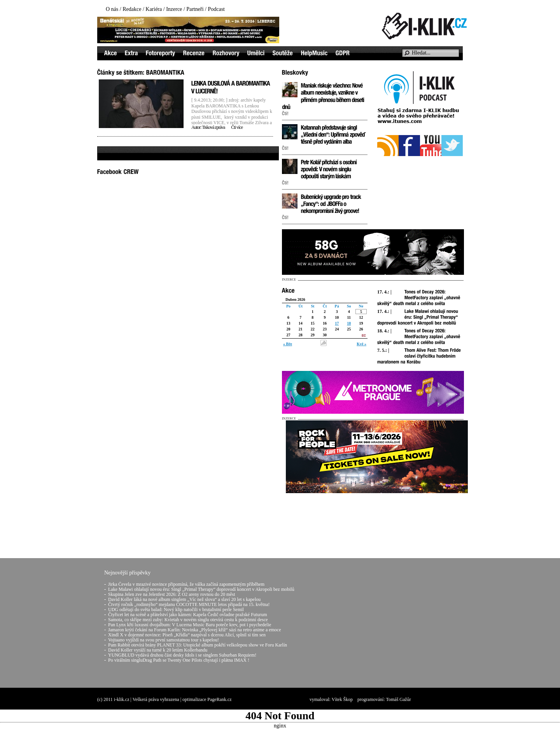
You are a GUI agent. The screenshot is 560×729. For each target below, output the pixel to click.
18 (349, 323)
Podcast (216, 9)
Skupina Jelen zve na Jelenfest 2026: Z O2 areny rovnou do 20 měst (172, 594)
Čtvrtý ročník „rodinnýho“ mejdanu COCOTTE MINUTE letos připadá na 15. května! (189, 604)
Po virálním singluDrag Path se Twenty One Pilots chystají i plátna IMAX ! (179, 660)
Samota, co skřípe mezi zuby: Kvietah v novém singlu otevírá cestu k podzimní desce (188, 620)
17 (337, 323)
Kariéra (154, 9)
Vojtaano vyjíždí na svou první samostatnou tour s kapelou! (164, 640)
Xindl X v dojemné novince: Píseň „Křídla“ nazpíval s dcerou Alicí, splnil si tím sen (187, 635)
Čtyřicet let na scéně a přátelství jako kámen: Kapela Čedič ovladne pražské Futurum (188, 615)
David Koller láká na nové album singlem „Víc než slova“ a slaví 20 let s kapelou (184, 599)
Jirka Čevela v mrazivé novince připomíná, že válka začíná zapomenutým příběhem (186, 584)
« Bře (288, 344)
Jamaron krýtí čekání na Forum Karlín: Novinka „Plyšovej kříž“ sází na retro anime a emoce (195, 630)
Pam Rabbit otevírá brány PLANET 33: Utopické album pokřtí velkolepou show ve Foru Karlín (198, 645)
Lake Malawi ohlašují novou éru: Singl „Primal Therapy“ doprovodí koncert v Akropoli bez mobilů (201, 589)
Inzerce (174, 9)
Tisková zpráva (213, 127)
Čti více (237, 127)
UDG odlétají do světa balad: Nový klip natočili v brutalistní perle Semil (176, 610)
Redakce (132, 9)
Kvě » (361, 344)
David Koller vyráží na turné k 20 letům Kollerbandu (158, 650)
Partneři (195, 9)
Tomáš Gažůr (399, 699)
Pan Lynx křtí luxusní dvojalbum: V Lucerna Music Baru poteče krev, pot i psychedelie (190, 625)
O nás (112, 9)
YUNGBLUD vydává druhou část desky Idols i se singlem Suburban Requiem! (182, 655)
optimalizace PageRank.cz (207, 699)
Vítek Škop (342, 699)
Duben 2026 (295, 300)
